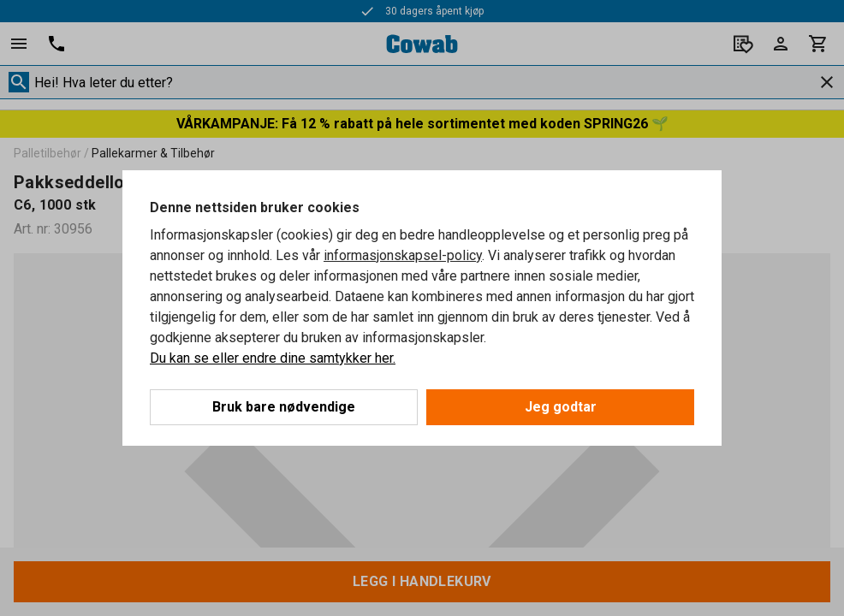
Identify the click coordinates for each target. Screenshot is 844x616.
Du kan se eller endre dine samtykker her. (273, 358)
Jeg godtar (561, 407)
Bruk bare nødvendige (284, 407)
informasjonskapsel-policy (403, 255)
